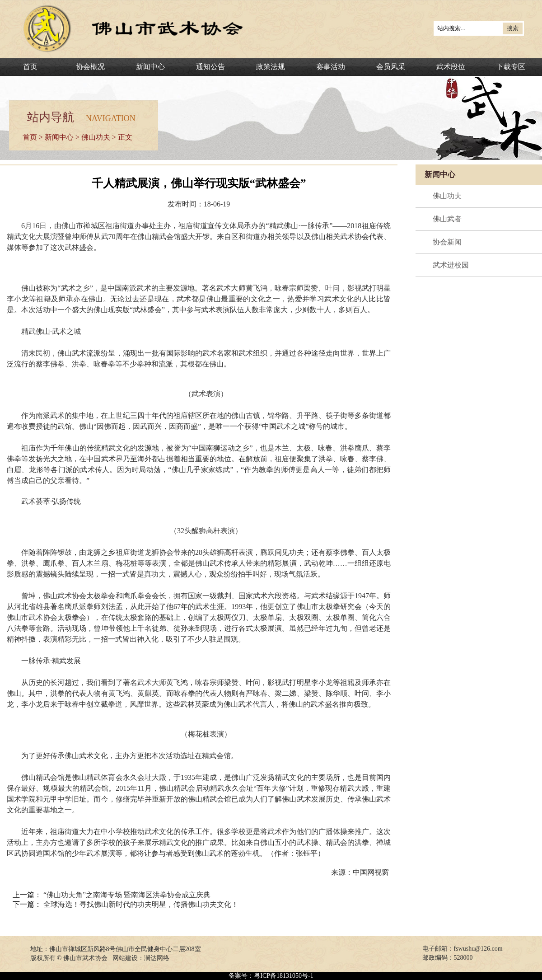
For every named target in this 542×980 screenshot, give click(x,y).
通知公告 (210, 67)
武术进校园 (451, 265)
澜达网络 (157, 958)
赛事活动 (331, 67)
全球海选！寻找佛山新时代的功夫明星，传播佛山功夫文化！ (141, 904)
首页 (30, 67)
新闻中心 (150, 67)
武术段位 (451, 67)
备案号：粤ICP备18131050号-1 (271, 976)
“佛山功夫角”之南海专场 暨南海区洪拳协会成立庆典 (127, 895)
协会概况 (90, 67)
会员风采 (391, 67)
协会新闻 (447, 242)
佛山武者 (447, 219)
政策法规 (271, 67)
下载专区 (511, 67)
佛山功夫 (96, 137)
